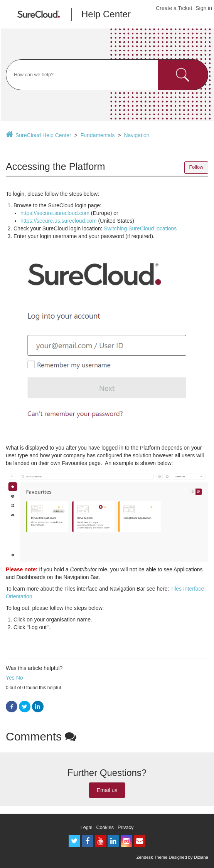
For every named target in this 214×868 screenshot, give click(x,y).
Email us (107, 790)
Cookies (105, 828)
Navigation (136, 135)
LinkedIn (38, 707)
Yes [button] (10, 678)
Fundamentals (98, 135)
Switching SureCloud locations (140, 228)
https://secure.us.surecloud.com (59, 221)
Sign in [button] (204, 8)
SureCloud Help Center (43, 135)
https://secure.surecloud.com (55, 213)
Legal (87, 828)
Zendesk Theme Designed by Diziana (172, 857)
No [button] (20, 678)
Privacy (126, 828)
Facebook (12, 707)
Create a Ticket (174, 8)
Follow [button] (196, 167)
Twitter (25, 707)
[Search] (107, 75)
